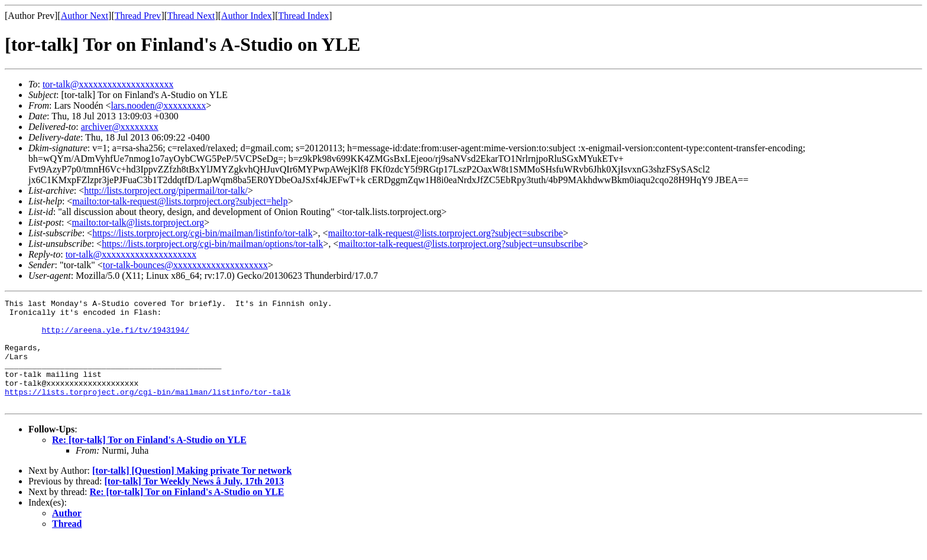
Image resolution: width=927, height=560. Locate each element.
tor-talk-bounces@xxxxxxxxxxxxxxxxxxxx (185, 265)
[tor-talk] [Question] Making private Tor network (192, 492)
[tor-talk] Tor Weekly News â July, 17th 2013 (194, 502)
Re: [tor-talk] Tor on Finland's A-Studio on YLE (149, 461)
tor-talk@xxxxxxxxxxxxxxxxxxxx (108, 84)
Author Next (85, 16)
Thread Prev (138, 16)
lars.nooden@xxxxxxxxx (159, 105)
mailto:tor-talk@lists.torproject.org (138, 222)
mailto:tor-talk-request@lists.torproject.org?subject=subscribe (445, 233)
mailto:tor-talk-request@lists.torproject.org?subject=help (180, 201)
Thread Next (191, 16)
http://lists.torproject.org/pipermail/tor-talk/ (166, 191)
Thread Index (304, 16)
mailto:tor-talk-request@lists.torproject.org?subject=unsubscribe (461, 244)
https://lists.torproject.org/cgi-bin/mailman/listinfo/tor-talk (202, 233)
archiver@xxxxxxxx (120, 127)
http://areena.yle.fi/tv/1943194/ (115, 337)
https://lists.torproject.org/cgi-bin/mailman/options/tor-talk (212, 244)
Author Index (247, 16)
